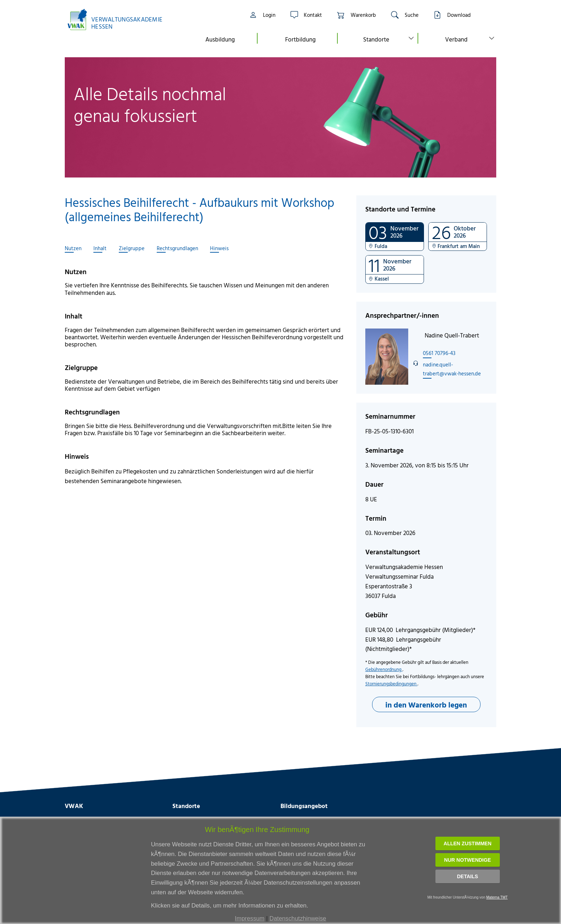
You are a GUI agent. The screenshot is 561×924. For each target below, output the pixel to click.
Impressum (250, 918)
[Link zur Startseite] (119, 20)
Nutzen (73, 248)
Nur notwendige (467, 860)
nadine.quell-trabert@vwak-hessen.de (452, 369)
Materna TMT (497, 897)
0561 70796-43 (439, 353)
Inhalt (100, 248)
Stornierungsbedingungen (391, 684)
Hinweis (219, 248)
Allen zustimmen (468, 843)
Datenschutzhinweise (298, 918)
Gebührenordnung (384, 669)
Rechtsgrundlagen (177, 248)
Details (467, 876)
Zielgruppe (132, 248)
